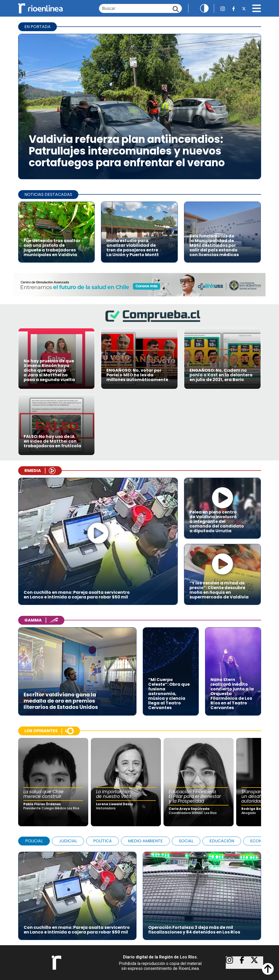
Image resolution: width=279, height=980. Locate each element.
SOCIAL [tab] (186, 841)
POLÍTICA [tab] (103, 841)
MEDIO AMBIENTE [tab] (145, 841)
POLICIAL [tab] (34, 841)
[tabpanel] (140, 893)
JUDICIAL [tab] (68, 841)
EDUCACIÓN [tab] (222, 841)
